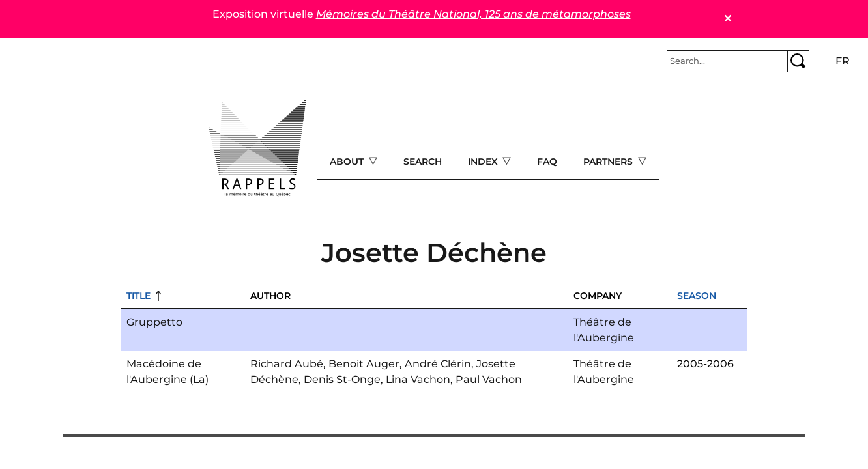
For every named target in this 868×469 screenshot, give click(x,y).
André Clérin (438, 364)
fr (843, 61)
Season (697, 296)
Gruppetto (154, 322)
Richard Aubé (287, 364)
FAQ (547, 162)
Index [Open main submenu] (484, 162)
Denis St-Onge (342, 379)
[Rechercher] (727, 61)
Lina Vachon (418, 379)
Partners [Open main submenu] (609, 162)
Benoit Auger (364, 364)
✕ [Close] (728, 19)
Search (423, 162)
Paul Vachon (489, 379)
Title (138, 296)
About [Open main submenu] (348, 162)
